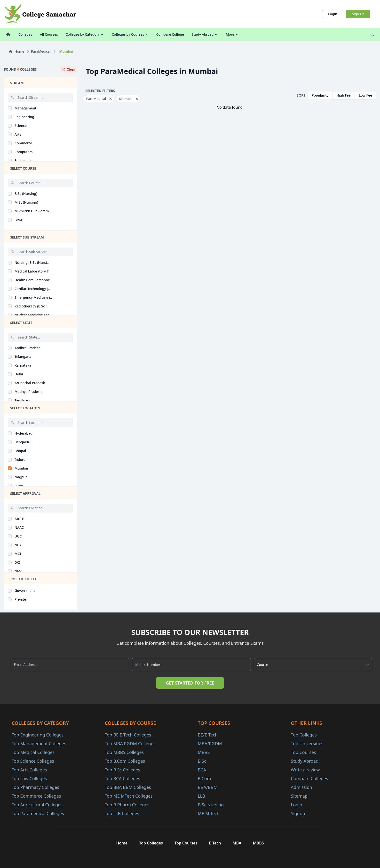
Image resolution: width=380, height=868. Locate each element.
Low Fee (365, 95)
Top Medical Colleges (33, 752)
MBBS (204, 752)
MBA (237, 843)
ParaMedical (41, 51)
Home (16, 51)
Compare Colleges (309, 778)
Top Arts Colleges (29, 770)
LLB (202, 796)
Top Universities (307, 744)
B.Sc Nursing (211, 805)
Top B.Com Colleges (125, 761)
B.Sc (202, 761)
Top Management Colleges (39, 744)
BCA (202, 770)
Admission (301, 787)
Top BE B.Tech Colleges (128, 735)
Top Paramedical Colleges (38, 813)
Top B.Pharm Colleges (127, 805)
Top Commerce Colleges (36, 796)
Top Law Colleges (29, 778)
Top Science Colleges (33, 761)
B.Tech (215, 843)
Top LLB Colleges (122, 813)
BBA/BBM (208, 787)
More (232, 34)
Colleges (25, 34)
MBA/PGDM (210, 744)
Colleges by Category (85, 34)
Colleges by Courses (130, 34)
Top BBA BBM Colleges (128, 787)
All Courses (49, 34)
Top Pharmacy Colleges (35, 787)
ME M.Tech (209, 813)
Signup (298, 813)
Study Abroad (205, 34)
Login (333, 14)
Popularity (320, 95)
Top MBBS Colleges (124, 752)
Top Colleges (304, 735)
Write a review (305, 770)
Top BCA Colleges (122, 778)
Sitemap (299, 796)
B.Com (204, 778)
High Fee (344, 95)
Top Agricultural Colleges (37, 805)
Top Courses (303, 752)
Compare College (170, 34)
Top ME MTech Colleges (129, 796)
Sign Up (358, 14)
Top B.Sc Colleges (122, 770)
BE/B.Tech (208, 735)
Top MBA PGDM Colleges (130, 744)
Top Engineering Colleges (38, 735)
